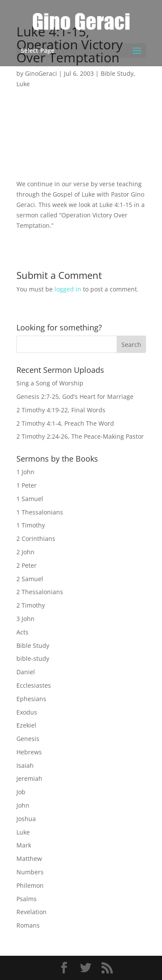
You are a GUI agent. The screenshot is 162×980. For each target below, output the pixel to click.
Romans (28, 925)
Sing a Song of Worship (50, 383)
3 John (25, 619)
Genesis (28, 739)
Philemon (30, 885)
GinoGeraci (41, 73)
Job (21, 792)
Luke (23, 84)
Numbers (30, 872)
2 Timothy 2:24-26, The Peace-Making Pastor (80, 436)
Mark (24, 845)
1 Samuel (30, 499)
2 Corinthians (36, 539)
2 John (25, 552)
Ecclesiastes (34, 685)
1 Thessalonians (40, 512)
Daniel (26, 672)
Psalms (27, 899)
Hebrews (29, 752)
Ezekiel (26, 725)
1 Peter (27, 485)
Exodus (27, 712)
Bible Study (117, 73)
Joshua (26, 819)
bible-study (33, 658)
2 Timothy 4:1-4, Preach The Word (65, 423)
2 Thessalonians (40, 592)
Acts (22, 632)
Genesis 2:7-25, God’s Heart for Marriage (75, 396)
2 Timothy (31, 605)
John (23, 805)
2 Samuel (30, 579)
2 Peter (27, 565)
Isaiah (25, 765)
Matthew (29, 859)
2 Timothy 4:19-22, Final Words (61, 410)
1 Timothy (31, 525)
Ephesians (31, 699)
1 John (25, 472)
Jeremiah (29, 778)
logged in (68, 289)
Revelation (32, 912)
